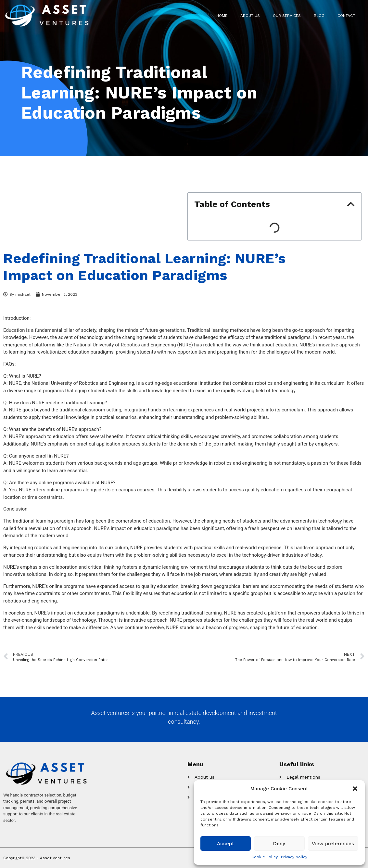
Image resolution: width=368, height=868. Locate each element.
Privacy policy (294, 857)
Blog (319, 16)
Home (222, 16)
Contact (346, 16)
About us (250, 16)
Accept (226, 844)
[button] (355, 789)
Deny (279, 844)
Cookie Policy (265, 857)
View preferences (333, 844)
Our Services (287, 16)
